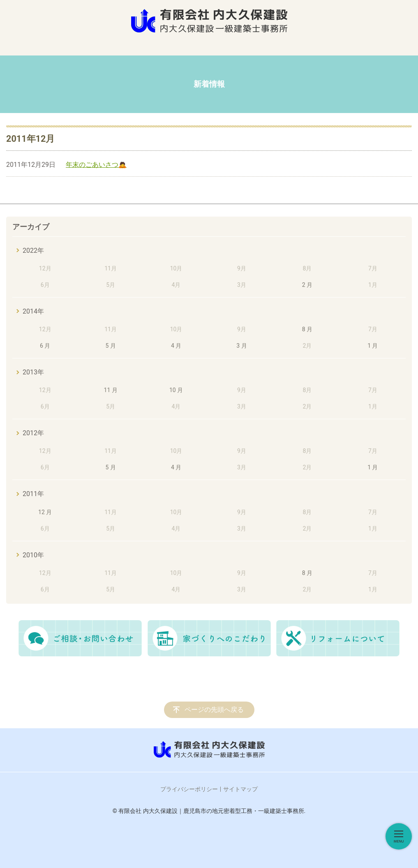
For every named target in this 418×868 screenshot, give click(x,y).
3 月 (241, 346)
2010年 (33, 555)
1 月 (373, 346)
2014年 (33, 311)
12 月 (45, 512)
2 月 (307, 285)
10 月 (176, 390)
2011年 (33, 494)
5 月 (110, 346)
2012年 (33, 433)
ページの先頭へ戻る (214, 710)
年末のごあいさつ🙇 (96, 165)
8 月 (307, 329)
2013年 (33, 372)
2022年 (33, 250)
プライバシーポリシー (189, 789)
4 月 (176, 346)
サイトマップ (240, 789)
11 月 (111, 390)
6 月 (45, 346)
